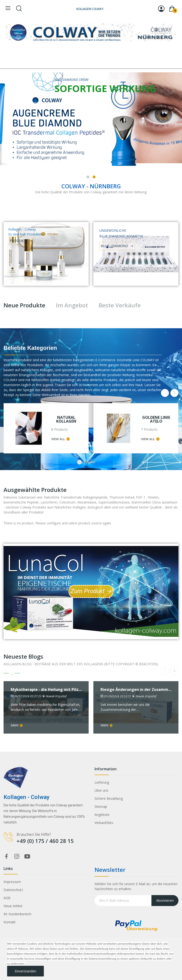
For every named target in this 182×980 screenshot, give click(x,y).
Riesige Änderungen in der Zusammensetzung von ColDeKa (136, 690)
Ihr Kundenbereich (17, 914)
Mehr (17, 725)
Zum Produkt (87, 591)
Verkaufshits (104, 823)
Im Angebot (72, 305)
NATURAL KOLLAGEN (66, 366)
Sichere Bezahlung (109, 798)
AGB (7, 898)
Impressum (12, 882)
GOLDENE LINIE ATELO (156, 366)
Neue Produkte (24, 305)
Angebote (102, 815)
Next (174, 340)
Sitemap (101, 807)
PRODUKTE (19, 241)
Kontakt (10, 922)
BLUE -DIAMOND (115, 246)
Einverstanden (25, 971)
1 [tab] (88, 177)
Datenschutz (13, 890)
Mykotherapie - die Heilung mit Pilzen (46, 690)
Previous (165, 340)
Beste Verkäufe (120, 305)
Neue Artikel (13, 906)
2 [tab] (94, 177)
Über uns (101, 790)
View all (58, 386)
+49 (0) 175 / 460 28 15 (45, 841)
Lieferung (102, 782)
